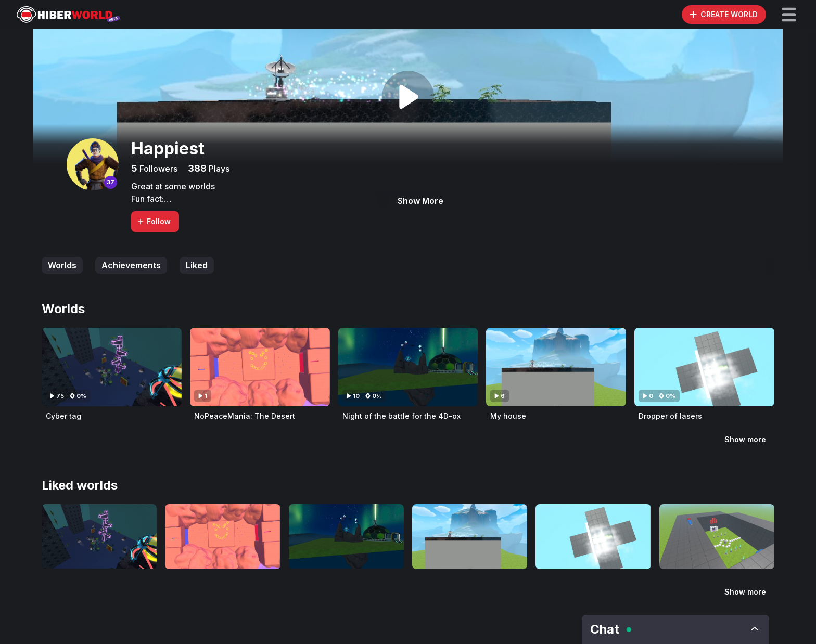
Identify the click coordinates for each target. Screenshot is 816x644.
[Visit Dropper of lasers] (704, 367)
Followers (157, 169)
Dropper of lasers (670, 416)
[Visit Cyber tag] (112, 367)
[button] (789, 15)
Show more (745, 439)
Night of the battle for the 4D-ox (401, 416)
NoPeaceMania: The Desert (245, 416)
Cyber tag (63, 416)
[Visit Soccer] (717, 536)
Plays (218, 169)
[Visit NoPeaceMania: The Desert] (260, 367)
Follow (154, 221)
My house (508, 416)
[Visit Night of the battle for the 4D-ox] (408, 367)
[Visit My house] (556, 367)
